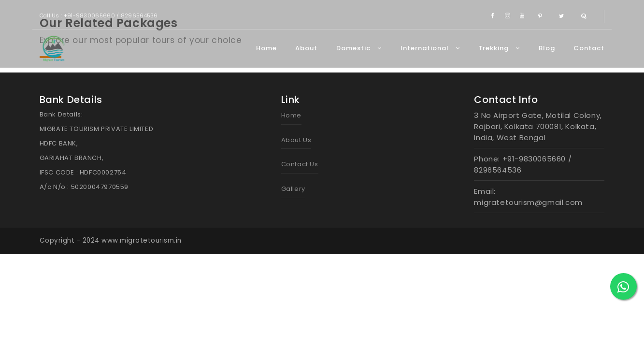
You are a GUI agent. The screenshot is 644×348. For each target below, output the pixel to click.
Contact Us (300, 164)
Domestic (359, 48)
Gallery (293, 189)
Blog (547, 48)
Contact (589, 48)
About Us (296, 140)
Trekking (499, 48)
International (430, 48)
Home (266, 48)
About (306, 48)
